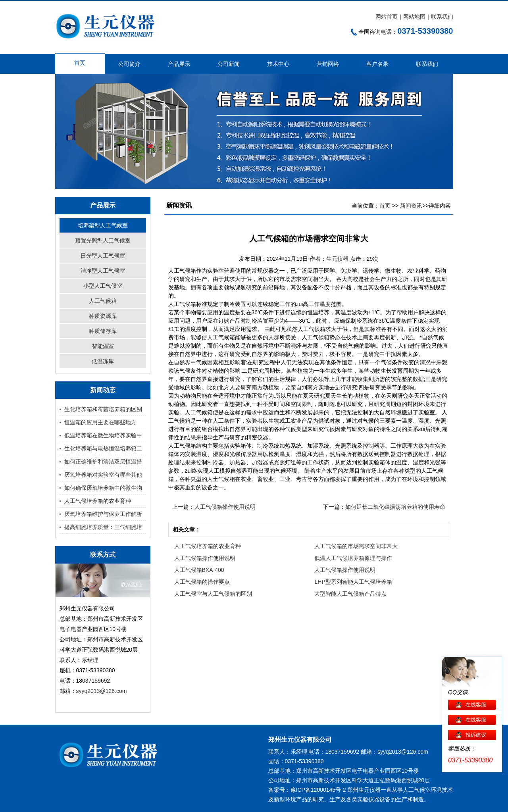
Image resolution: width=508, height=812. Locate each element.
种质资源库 (103, 316)
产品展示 (179, 64)
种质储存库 (103, 331)
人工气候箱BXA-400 (199, 570)
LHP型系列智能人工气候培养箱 (353, 582)
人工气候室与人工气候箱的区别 (213, 594)
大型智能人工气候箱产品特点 (350, 594)
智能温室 (103, 346)
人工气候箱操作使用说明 (225, 507)
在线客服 (476, 705)
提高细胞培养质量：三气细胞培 (103, 527)
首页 (80, 63)
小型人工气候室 (103, 286)
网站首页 (387, 17)
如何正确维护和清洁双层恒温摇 (103, 462)
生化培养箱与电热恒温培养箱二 (103, 448)
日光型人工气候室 (103, 256)
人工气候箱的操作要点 (202, 582)
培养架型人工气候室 (103, 225)
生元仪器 (338, 259)
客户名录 (377, 64)
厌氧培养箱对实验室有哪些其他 (103, 475)
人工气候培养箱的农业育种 (98, 501)
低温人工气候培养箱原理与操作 (353, 558)
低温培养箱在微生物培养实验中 (103, 435)
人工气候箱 (103, 301)
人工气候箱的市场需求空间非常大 (356, 546)
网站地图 (414, 17)
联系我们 (442, 17)
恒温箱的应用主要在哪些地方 (100, 422)
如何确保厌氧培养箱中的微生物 (103, 488)
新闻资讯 (411, 206)
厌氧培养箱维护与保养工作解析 (103, 514)
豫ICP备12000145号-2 (318, 790)
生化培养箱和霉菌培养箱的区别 (103, 409)
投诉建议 (476, 735)
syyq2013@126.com (102, 691)
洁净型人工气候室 (103, 271)
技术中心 (278, 64)
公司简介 (129, 64)
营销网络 (328, 64)
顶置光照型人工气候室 (103, 241)
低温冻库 (103, 361)
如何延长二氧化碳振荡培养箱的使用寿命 (395, 507)
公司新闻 (229, 64)
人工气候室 (417, 790)
